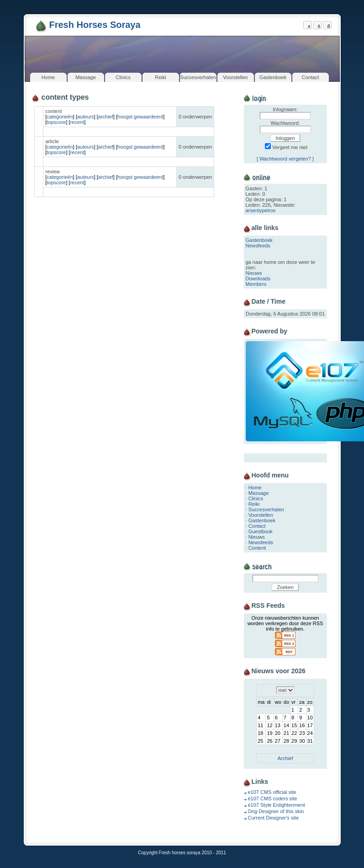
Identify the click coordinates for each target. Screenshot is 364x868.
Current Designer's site (274, 818)
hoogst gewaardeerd (140, 117)
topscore (56, 122)
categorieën (60, 117)
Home (48, 77)
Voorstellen (235, 77)
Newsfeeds (258, 246)
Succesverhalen (198, 77)
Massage (86, 77)
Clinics (123, 77)
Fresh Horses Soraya (95, 25)
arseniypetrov (261, 210)
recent (77, 122)
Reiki (160, 77)
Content (257, 548)
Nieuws (254, 273)
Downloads (258, 279)
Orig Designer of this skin (276, 811)
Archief (285, 758)
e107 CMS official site (272, 792)
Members (256, 284)
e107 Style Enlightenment (277, 805)
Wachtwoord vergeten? (285, 159)
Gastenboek (273, 77)
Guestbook (261, 531)
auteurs (86, 117)
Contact (311, 77)
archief (106, 117)
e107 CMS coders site (273, 798)
